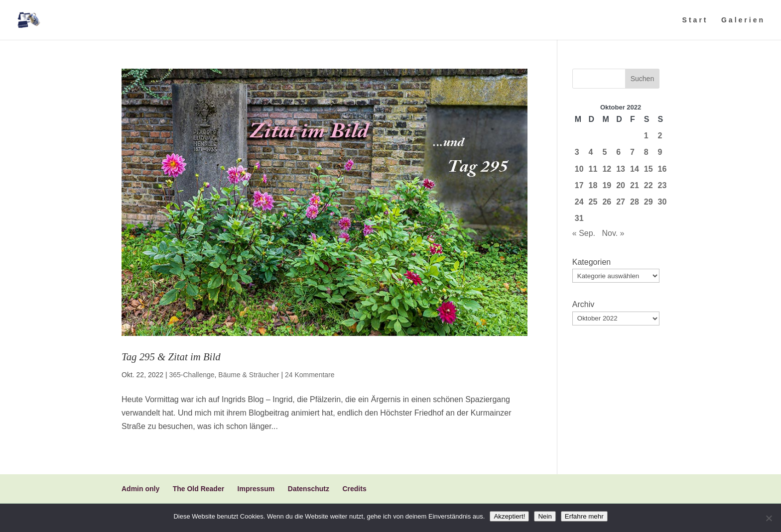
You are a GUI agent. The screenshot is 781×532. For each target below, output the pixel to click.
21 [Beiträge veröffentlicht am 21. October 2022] (635, 185)
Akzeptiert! (509, 516)
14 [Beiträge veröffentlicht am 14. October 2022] (635, 169)
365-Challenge (192, 375)
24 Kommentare (310, 375)
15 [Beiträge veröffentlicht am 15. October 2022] (649, 169)
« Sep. (584, 233)
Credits (354, 489)
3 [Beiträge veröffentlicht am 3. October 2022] (577, 152)
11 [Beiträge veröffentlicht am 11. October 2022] (593, 169)
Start (695, 20)
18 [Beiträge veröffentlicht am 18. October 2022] (593, 185)
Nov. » (613, 233)
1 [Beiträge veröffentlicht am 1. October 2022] (646, 136)
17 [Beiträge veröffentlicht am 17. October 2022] (579, 185)
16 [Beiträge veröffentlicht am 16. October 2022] (662, 169)
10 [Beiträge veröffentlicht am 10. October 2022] (579, 169)
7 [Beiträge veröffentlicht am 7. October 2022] (632, 152)
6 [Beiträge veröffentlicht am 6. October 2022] (618, 152)
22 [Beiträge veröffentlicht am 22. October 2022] (649, 185)
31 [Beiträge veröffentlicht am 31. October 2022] (579, 218)
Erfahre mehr (584, 516)
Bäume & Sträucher (249, 375)
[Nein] (769, 518)
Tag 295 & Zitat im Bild (171, 357)
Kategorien (591, 262)
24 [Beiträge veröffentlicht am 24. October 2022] (579, 202)
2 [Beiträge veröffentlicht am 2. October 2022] (660, 136)
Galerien (743, 20)
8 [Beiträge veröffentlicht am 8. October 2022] (646, 152)
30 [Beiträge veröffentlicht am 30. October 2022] (662, 202)
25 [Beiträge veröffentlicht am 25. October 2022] (593, 202)
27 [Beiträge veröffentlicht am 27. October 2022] (621, 202)
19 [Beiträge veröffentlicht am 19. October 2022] (607, 185)
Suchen (642, 79)
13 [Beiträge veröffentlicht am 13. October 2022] (621, 169)
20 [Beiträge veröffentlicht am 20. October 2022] (621, 185)
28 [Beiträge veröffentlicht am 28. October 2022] (635, 202)
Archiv (583, 304)
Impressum (256, 489)
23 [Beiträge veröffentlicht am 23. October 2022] (662, 185)
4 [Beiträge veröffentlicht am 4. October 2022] (591, 152)
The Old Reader (198, 489)
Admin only (140, 489)
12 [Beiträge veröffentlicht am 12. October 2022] (607, 169)
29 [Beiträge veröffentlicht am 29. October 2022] (649, 202)
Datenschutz (309, 489)
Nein (545, 516)
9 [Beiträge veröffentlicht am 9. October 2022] (660, 152)
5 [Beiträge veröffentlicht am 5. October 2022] (604, 152)
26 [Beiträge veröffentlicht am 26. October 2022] (607, 202)
